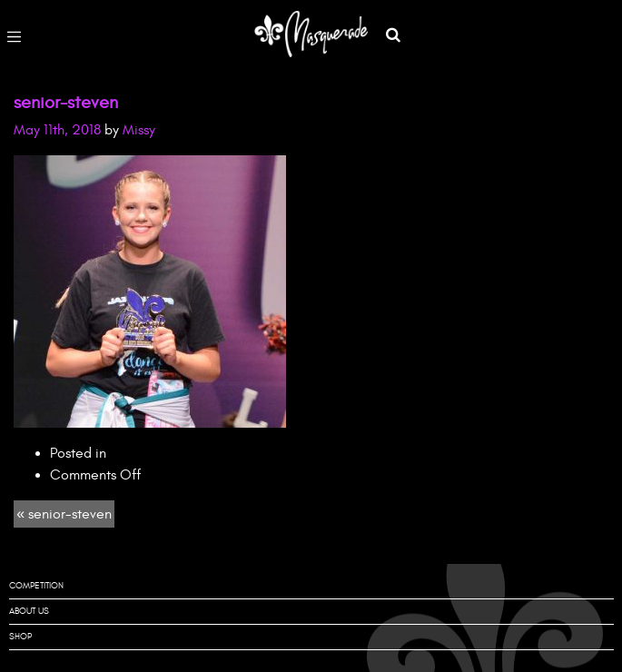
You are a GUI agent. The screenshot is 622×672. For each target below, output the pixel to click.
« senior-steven (64, 514)
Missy (139, 130)
